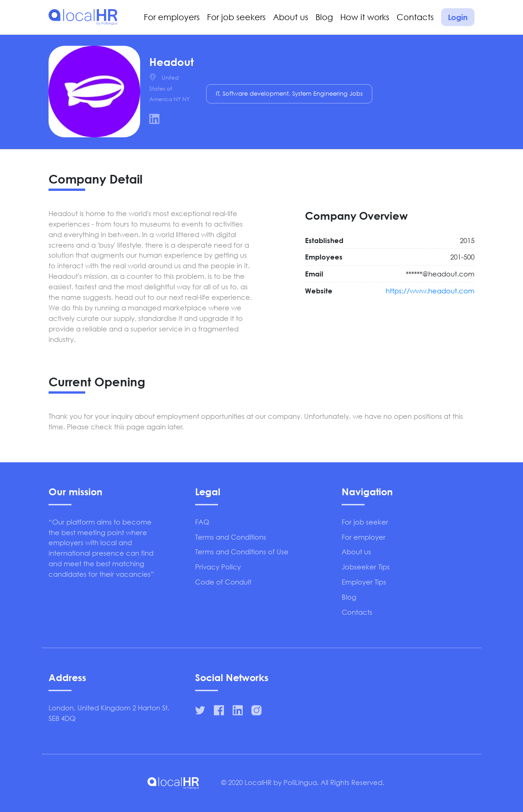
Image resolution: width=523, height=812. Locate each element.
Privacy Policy (218, 567)
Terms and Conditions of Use (242, 552)
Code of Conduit (223, 582)
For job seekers (236, 17)
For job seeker (365, 522)
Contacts (415, 17)
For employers (172, 17)
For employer (364, 537)
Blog (324, 17)
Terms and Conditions (231, 537)
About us (291, 17)
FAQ (202, 522)
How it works (365, 17)
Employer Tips (364, 582)
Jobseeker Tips (366, 567)
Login (458, 17)
